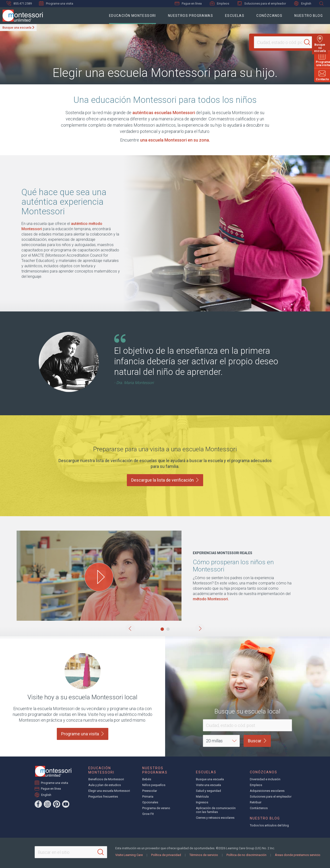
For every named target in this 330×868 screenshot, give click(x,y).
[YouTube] (66, 804)
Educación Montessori (133, 16)
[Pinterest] (57, 804)
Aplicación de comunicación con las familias (216, 810)
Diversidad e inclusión (265, 779)
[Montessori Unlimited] (21, 16)
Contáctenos (259, 808)
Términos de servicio (204, 855)
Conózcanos (269, 16)
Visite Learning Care (129, 855)
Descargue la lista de (165, 480)
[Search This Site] (71, 852)
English (303, 3)
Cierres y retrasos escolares (215, 818)
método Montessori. (211, 599)
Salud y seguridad (208, 791)
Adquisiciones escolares (267, 791)
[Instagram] (47, 804)
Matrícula (202, 797)
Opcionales (150, 802)
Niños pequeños (154, 785)
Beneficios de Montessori (106, 779)
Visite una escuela (208, 785)
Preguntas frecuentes (103, 797)
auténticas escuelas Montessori (164, 113)
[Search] (309, 42)
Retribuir (256, 802)
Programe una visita (56, 3)
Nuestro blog (309, 16)
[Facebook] (38, 804)
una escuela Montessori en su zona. (175, 140)
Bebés (147, 779)
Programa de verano (156, 808)
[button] (130, 629)
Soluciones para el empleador (262, 3)
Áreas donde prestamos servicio (298, 855)
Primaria (148, 797)
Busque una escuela (17, 28)
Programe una (83, 734)
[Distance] (221, 741)
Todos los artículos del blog (269, 825)
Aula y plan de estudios (105, 785)
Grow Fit (148, 814)
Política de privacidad (166, 855)
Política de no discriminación (246, 855)
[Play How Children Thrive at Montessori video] (99, 577)
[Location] (281, 42)
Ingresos (202, 802)
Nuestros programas (191, 16)
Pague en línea (188, 3)
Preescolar (150, 791)
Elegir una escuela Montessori (109, 791)
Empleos (220, 3)
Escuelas (235, 16)
